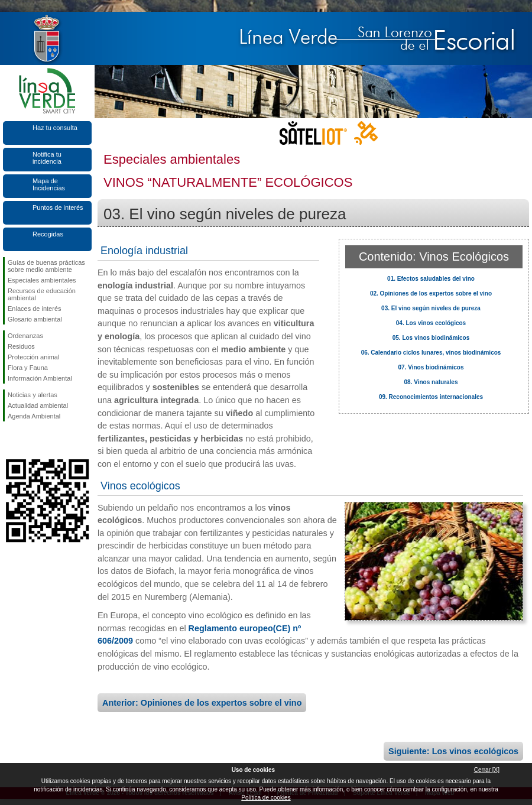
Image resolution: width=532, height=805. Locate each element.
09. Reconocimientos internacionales (431, 397)
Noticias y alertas (33, 395)
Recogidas (48, 234)
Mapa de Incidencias (49, 184)
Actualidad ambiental (38, 405)
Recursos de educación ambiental (42, 294)
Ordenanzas (25, 336)
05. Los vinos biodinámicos (431, 338)
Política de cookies (266, 798)
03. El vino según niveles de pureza (431, 308)
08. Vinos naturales (431, 382)
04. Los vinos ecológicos (431, 323)
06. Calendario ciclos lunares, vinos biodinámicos (431, 353)
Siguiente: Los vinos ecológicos (453, 751)
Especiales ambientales (42, 280)
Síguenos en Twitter (30, 440)
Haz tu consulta (55, 128)
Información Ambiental (40, 378)
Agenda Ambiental (34, 416)
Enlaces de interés (35, 309)
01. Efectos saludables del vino (431, 279)
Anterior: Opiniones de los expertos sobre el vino (202, 703)
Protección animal (33, 357)
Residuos (21, 346)
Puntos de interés (58, 207)
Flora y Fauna (28, 368)
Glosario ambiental (35, 319)
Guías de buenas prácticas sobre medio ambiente (46, 266)
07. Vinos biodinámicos (431, 367)
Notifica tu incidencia (47, 158)
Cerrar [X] (487, 770)
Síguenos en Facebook (10, 440)
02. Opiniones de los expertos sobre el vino (431, 293)
